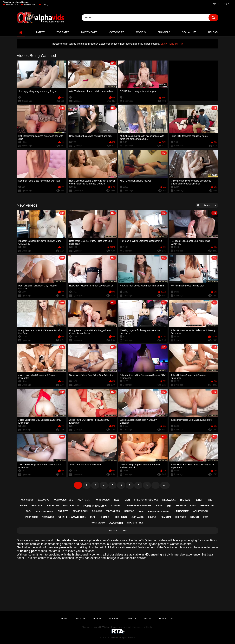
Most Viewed (89, 32)
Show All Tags (117, 530)
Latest (40, 32)
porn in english (95, 506)
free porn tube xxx (146, 500)
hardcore (181, 511)
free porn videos (159, 511)
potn (29, 511)
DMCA (147, 618)
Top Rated (63, 32)
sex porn (53, 506)
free (193, 506)
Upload (213, 32)
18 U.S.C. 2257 (167, 618)
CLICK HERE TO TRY (172, 44)
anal (159, 505)
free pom (181, 506)
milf (210, 500)
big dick (37, 505)
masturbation (71, 506)
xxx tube (181, 517)
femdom (166, 517)
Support (114, 618)
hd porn (121, 517)
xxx (92, 517)
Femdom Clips (12, 5)
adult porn (201, 511)
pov (141, 511)
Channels (164, 32)
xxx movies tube (63, 500)
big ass (185, 500)
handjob (129, 511)
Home (21, 32)
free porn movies (139, 505)
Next (165, 485)
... (156, 485)
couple (152, 517)
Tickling (45, 5)
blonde (105, 517)
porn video (98, 523)
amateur (84, 500)
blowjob (169, 500)
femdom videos (157, 540)
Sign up (216, 3)
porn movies (102, 500)
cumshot (117, 506)
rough (195, 517)
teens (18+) (48, 517)
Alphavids (114, 638)
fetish (199, 500)
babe (23, 505)
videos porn (113, 511)
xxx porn (116, 523)
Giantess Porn (30, 5)
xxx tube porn (44, 511)
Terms (132, 618)
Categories (117, 32)
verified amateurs (72, 517)
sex (117, 500)
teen (127, 500)
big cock (97, 511)
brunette (207, 505)
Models (141, 32)
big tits (63, 511)
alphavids (137, 517)
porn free (32, 517)
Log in (227, 3)
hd (169, 506)
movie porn (80, 511)
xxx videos (27, 500)
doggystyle (135, 523)
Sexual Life (189, 32)
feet (206, 517)
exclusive (44, 500)
